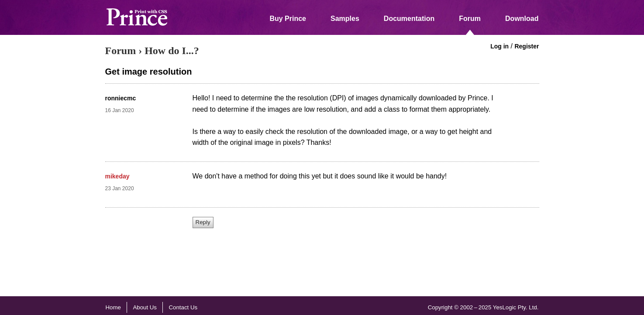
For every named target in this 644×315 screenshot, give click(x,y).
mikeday (117, 176)
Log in (499, 46)
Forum (470, 19)
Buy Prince (288, 19)
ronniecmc (121, 98)
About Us (145, 307)
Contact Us (183, 307)
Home (113, 307)
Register (527, 46)
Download (522, 19)
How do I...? (172, 51)
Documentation (409, 19)
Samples (345, 19)
